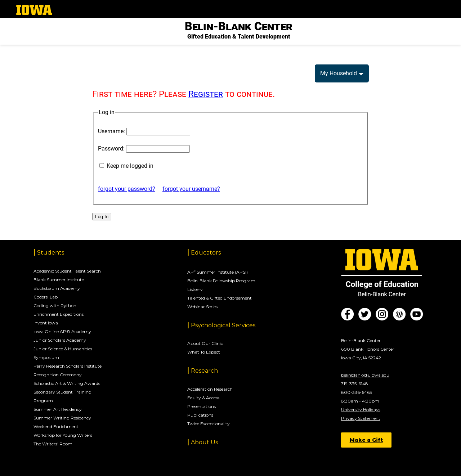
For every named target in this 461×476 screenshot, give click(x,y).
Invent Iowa (46, 323)
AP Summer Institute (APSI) (218, 272)
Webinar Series (202, 307)
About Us (204, 442)
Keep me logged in (130, 166)
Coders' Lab (46, 297)
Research (204, 371)
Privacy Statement (361, 418)
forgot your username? (191, 189)
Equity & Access (203, 398)
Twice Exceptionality (209, 424)
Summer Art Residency (58, 409)
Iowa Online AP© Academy (62, 331)
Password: (111, 149)
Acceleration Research (210, 389)
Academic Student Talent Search (67, 271)
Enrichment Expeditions (59, 314)
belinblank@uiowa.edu (365, 375)
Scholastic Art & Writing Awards (67, 383)
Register (206, 94)
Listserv (195, 289)
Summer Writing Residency (62, 418)
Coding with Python (55, 306)
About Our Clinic (205, 343)
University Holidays (361, 410)
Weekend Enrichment (56, 426)
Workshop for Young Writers (63, 435)
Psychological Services (223, 325)
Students (51, 253)
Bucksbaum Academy (57, 288)
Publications (200, 415)
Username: (111, 131)
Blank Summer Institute (59, 280)
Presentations (202, 406)
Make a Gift (366, 440)
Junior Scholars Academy (60, 340)
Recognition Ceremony (58, 375)
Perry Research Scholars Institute (68, 366)
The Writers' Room (53, 444)
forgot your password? (127, 189)
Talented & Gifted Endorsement (220, 298)
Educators (206, 253)
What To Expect (204, 352)
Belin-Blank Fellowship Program (221, 281)
